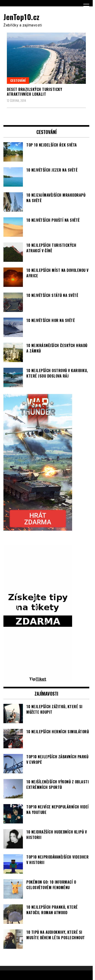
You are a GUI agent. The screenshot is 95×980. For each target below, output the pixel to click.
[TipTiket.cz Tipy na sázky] (38, 679)
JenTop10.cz (22, 17)
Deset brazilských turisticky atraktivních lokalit (34, 92)
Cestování (18, 80)
